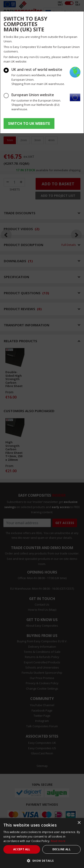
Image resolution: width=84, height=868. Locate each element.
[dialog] (42, 843)
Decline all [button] (61, 849)
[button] (42, 861)
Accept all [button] (22, 849)
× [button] (79, 823)
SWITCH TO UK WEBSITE (29, 123)
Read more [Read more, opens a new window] (58, 841)
